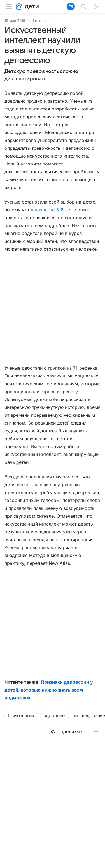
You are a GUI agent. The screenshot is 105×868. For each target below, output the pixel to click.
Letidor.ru (41, 20)
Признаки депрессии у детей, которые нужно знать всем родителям (49, 690)
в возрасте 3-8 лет (52, 210)
